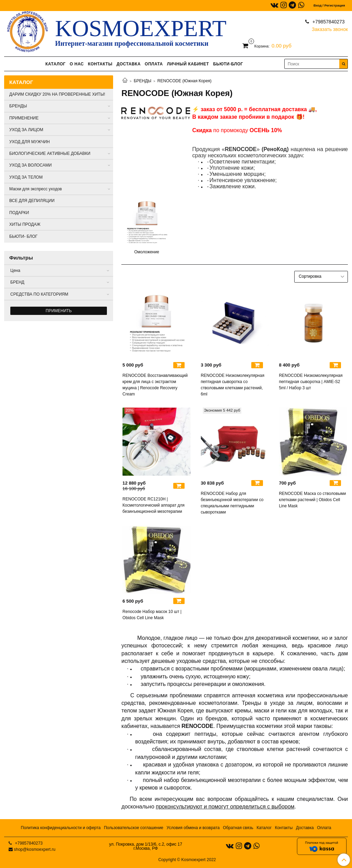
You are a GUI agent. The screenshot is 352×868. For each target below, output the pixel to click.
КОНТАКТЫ (100, 64)
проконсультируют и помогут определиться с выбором (225, 807)
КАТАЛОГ (56, 64)
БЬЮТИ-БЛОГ (228, 64)
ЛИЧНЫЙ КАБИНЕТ (188, 64)
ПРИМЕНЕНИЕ (24, 118)
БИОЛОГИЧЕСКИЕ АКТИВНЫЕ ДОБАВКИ (50, 154)
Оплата (324, 828)
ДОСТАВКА (129, 64)
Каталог (264, 828)
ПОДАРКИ (19, 213)
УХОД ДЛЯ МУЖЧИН (30, 142)
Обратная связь (238, 828)
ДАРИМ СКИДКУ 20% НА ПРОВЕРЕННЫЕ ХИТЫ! (57, 94)
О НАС (77, 64)
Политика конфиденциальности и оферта (61, 828)
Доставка (305, 828)
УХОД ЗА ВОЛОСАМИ (30, 165)
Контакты (284, 828)
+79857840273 (328, 22)
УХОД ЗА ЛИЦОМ (26, 130)
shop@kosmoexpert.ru (35, 849)
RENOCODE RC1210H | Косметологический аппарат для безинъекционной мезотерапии (153, 505)
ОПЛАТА (154, 64)
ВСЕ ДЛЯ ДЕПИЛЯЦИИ (32, 201)
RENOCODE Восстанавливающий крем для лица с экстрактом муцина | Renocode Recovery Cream (155, 385)
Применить (59, 311)
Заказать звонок (330, 28)
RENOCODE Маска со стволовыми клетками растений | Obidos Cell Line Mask (312, 500)
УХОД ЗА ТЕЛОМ (26, 177)
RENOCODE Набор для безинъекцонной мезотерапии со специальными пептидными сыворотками (232, 503)
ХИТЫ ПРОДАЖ (25, 224)
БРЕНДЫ (142, 81)
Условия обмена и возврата (193, 828)
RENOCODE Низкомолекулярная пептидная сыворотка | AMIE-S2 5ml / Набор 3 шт (311, 382)
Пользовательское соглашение (134, 828)
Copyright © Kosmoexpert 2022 (187, 860)
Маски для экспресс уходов (36, 189)
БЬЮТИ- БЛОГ (23, 236)
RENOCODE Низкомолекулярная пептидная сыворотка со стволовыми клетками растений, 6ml (233, 385)
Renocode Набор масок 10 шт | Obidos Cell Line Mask (152, 615)
